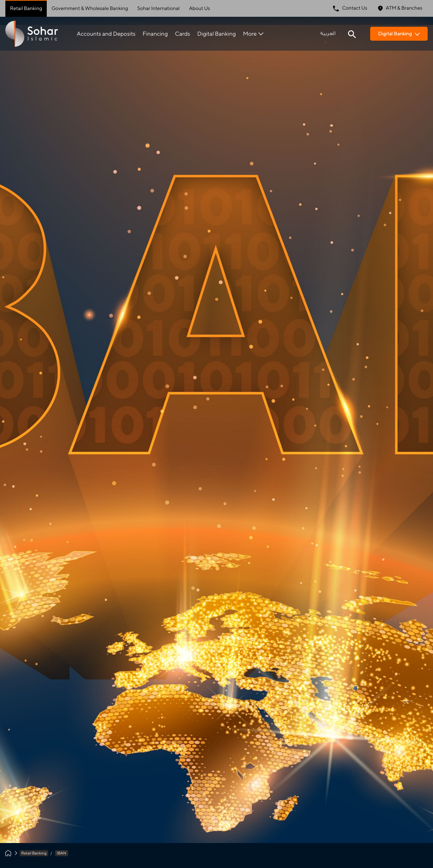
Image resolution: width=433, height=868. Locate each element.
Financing (155, 34)
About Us (199, 9)
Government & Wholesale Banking (90, 9)
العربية (328, 34)
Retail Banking (26, 9)
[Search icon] (352, 34)
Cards (182, 34)
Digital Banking (216, 34)
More (253, 34)
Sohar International (159, 9)
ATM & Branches (400, 8)
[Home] (8, 853)
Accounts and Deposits (106, 34)
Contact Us (350, 8)
